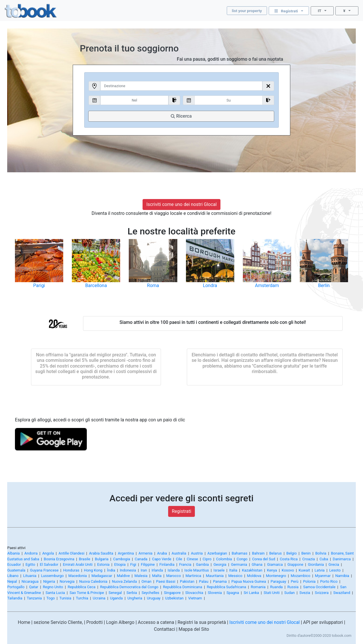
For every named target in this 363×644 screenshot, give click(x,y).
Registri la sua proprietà (202, 622)
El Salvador (49, 564)
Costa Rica (289, 559)
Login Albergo (120, 622)
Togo (50, 598)
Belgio (291, 553)
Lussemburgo (52, 576)
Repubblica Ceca (81, 587)
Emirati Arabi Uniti (78, 564)
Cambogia (121, 559)
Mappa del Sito (194, 629)
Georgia (220, 564)
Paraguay (279, 581)
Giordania (316, 564)
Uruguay (154, 598)
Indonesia (128, 570)
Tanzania (34, 598)
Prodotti (94, 622)
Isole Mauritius (196, 570)
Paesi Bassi (166, 581)
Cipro (207, 559)
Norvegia (67, 581)
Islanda (174, 570)
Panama (220, 581)
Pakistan (187, 581)
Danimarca (342, 559)
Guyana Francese (44, 570)
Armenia (146, 553)
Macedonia (78, 576)
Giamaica (275, 564)
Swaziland (342, 593)
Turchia (82, 598)
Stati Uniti (272, 593)
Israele (219, 570)
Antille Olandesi (72, 553)
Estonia (103, 564)
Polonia (309, 581)
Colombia (224, 559)
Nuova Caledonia (93, 581)
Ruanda (276, 587)
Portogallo (16, 587)
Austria (197, 553)
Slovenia (215, 593)
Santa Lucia (55, 593)
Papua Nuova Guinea (249, 581)
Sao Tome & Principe (87, 593)
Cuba (324, 559)
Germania (239, 564)
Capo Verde (162, 559)
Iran (144, 570)
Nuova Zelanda (125, 581)
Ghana (257, 564)
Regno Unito (53, 587)
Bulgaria (102, 559)
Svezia (305, 593)
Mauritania (215, 576)
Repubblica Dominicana (183, 587)
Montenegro (276, 576)
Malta (157, 576)
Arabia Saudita (101, 553)
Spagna (233, 593)
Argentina (126, 553)
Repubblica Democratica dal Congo (129, 587)
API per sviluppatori (323, 622)
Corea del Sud (264, 559)
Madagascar (102, 576)
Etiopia (120, 564)
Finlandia (167, 564)
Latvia (320, 570)
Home (24, 622)
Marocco (173, 576)
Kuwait (304, 570)
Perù (295, 581)
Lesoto (335, 570)
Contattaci (165, 629)
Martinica (193, 576)
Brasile (85, 559)
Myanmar (323, 576)
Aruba (162, 553)
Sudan (289, 593)
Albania (13, 553)
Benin (306, 553)
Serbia (132, 593)
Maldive (123, 576)
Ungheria (135, 598)
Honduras (71, 570)
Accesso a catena (156, 622)
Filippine (148, 564)
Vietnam (195, 598)
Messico (235, 576)
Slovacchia (194, 593)
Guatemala (16, 570)
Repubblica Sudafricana (226, 587)
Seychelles (150, 593)
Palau (204, 581)
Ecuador (14, 564)
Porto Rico (329, 581)
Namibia (342, 576)
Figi (133, 564)
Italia (233, 570)
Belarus (276, 553)
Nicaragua (30, 581)
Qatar (34, 587)
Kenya (272, 570)
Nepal (12, 581)
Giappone (295, 564)
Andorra (31, 553)
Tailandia (15, 598)
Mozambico (301, 576)
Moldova (254, 576)
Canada (141, 559)
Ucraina (99, 598)
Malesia (141, 576)
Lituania (30, 576)
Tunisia (65, 598)
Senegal (115, 593)
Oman (146, 581)
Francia (185, 564)
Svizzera (322, 593)
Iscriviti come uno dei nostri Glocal (181, 204)
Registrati (182, 511)
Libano (13, 576)
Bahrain (258, 553)
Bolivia (321, 553)
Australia (179, 553)
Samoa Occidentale (319, 587)
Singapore (172, 593)
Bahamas (240, 553)
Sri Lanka (251, 593)
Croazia (309, 559)
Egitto (30, 564)
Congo (242, 559)
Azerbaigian (217, 553)
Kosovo (288, 570)
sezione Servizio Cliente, (58, 622)
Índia (111, 570)
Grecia (334, 564)
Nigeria (49, 581)
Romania (258, 587)
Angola (48, 553)
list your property (247, 11)
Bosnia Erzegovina (59, 559)
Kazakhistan (252, 570)
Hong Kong (93, 570)
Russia (293, 587)
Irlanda (157, 570)
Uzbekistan (174, 598)
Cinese (192, 559)
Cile (179, 559)
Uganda (116, 598)
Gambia (202, 564)
